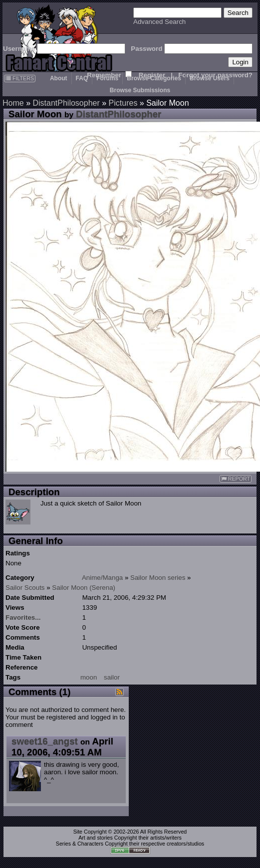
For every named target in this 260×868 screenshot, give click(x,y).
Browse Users (210, 78)
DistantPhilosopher (66, 103)
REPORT (236, 479)
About (59, 78)
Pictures (123, 103)
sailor (112, 677)
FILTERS (20, 78)
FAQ (82, 78)
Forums (107, 78)
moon (89, 677)
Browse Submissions (140, 90)
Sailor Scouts (25, 588)
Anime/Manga (102, 578)
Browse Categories (154, 78)
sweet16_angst (45, 741)
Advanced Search (159, 22)
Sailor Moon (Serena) (84, 588)
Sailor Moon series (158, 578)
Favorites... (23, 617)
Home (13, 103)
